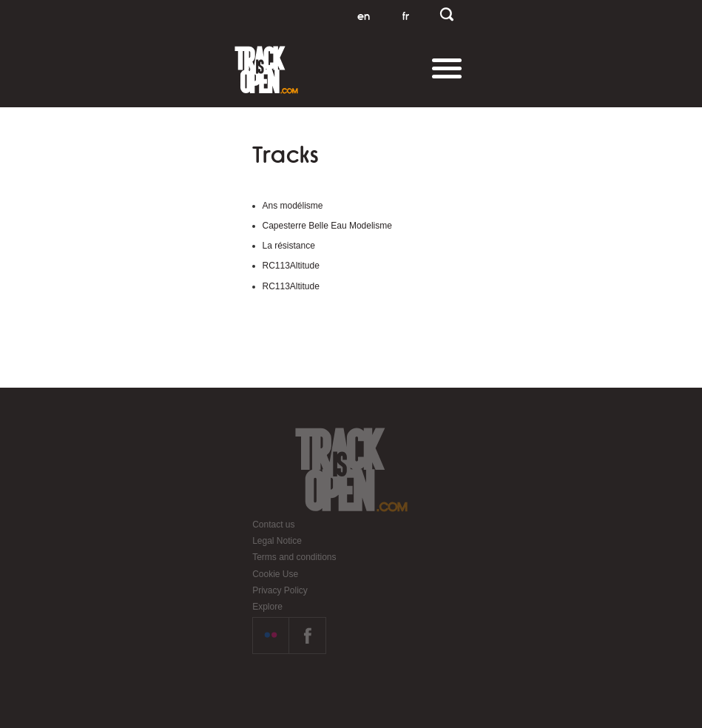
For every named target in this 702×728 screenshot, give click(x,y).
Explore (267, 607)
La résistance (289, 246)
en (364, 16)
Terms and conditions (294, 557)
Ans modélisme (293, 206)
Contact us (273, 525)
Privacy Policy (280, 590)
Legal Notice (277, 541)
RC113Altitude (291, 266)
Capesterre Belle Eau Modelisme (327, 226)
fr (406, 16)
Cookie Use (275, 574)
